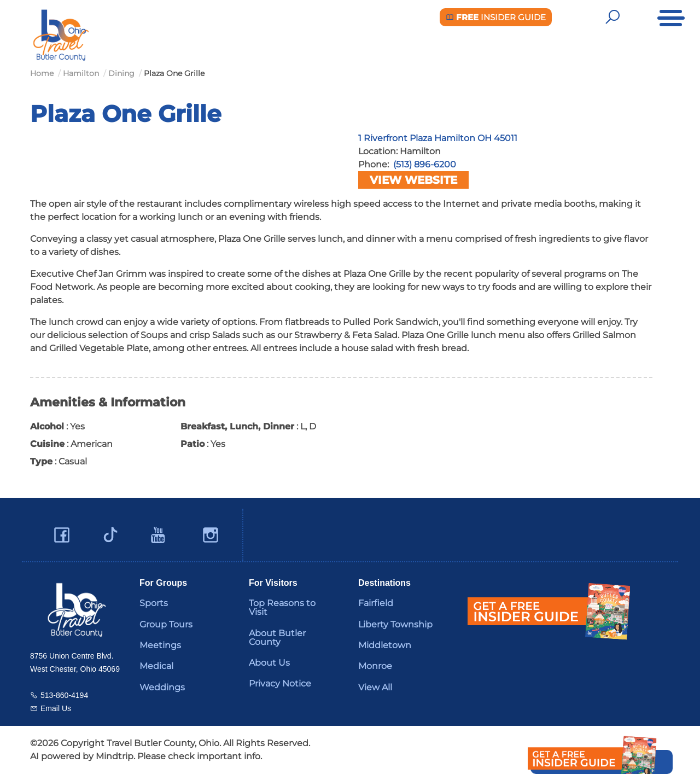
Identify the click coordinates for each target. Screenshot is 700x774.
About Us (269, 663)
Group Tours (166, 624)
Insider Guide (496, 17)
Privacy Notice (280, 683)
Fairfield (376, 603)
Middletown (385, 645)
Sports (154, 603)
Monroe (375, 666)
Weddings (162, 687)
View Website (413, 180)
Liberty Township (395, 624)
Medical (156, 666)
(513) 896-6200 (425, 164)
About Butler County (277, 638)
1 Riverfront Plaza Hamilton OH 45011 (438, 138)
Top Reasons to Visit (282, 607)
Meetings (160, 645)
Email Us (56, 708)
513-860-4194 (64, 695)
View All (375, 687)
